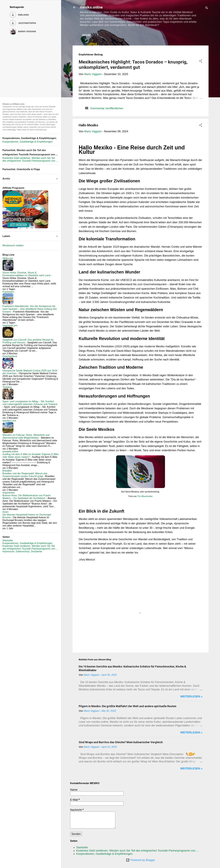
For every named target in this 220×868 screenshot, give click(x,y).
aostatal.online (10, 451)
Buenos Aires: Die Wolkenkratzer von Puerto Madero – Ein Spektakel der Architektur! (27, 497)
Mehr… (192, 35)
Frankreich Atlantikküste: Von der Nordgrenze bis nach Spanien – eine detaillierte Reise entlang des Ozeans (30, 309)
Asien (5, 512)
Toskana (7, 387)
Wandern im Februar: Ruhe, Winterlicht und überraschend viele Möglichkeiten (26, 436)
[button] (201, 62)
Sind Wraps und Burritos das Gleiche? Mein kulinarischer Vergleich (121, 743)
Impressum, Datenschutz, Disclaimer (22, 551)
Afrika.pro (8, 258)
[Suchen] (207, 8)
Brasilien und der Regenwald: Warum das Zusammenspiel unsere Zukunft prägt (25, 475)
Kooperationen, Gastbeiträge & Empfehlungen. (144, 35)
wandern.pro (9, 421)
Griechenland (10, 356)
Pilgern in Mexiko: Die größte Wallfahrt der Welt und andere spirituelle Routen (127, 707)
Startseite (92, 35)
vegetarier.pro (10, 325)
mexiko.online (91, 7)
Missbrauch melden (13, 245)
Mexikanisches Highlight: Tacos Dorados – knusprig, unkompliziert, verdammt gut (133, 65)
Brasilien (7, 471)
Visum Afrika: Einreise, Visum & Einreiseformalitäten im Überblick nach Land (26, 274)
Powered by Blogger (140, 860)
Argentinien (9, 493)
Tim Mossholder (145, 497)
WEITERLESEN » (191, 697)
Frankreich (8, 292)
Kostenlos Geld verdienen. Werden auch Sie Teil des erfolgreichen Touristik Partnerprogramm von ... (137, 851)
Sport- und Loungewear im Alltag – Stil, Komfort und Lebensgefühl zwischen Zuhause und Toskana (30, 403)
